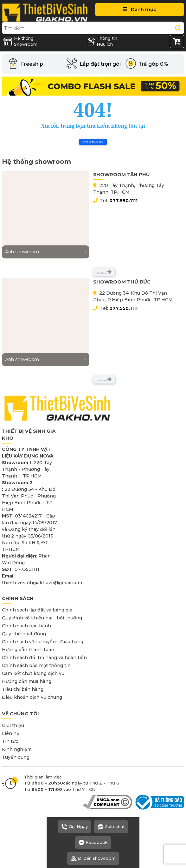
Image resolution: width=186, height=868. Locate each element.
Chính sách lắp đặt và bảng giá (37, 610)
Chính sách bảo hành (26, 626)
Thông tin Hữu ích (102, 41)
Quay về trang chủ (93, 142)
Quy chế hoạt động (24, 634)
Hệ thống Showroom (20, 41)
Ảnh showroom (46, 252)
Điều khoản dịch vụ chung (32, 697)
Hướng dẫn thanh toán (28, 650)
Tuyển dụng (16, 757)
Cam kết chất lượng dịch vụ (33, 673)
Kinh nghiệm (17, 749)
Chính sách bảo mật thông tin (36, 665)
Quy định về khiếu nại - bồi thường (42, 618)
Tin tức (10, 741)
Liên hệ (11, 733)
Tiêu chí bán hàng (23, 689)
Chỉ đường (104, 272)
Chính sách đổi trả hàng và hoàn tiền (44, 658)
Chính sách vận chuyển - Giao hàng (43, 642)
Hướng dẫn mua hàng (27, 681)
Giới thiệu (13, 725)
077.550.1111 (123, 201)
